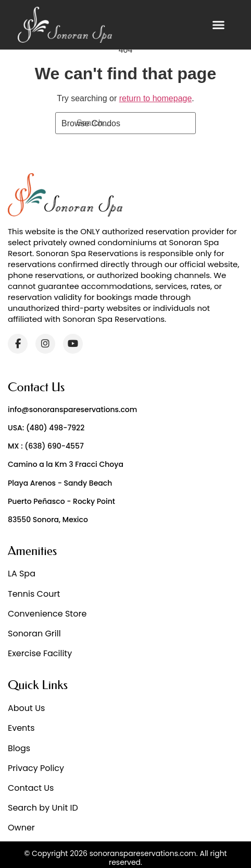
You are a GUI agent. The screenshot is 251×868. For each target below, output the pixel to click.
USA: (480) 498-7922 (46, 428)
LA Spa (22, 574)
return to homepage (156, 98)
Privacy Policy (36, 768)
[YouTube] (73, 344)
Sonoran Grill (34, 634)
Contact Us (31, 788)
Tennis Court (34, 594)
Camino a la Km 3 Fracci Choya (66, 464)
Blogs (19, 748)
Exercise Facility (40, 653)
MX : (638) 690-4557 (46, 446)
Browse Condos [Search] (91, 123)
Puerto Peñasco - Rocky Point (61, 501)
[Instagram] (45, 344)
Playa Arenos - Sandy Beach (60, 483)
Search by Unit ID (43, 808)
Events (21, 728)
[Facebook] (18, 344)
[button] (218, 25)
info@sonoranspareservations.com (72, 409)
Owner (21, 828)
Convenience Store (47, 614)
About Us (26, 708)
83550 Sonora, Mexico (48, 520)
